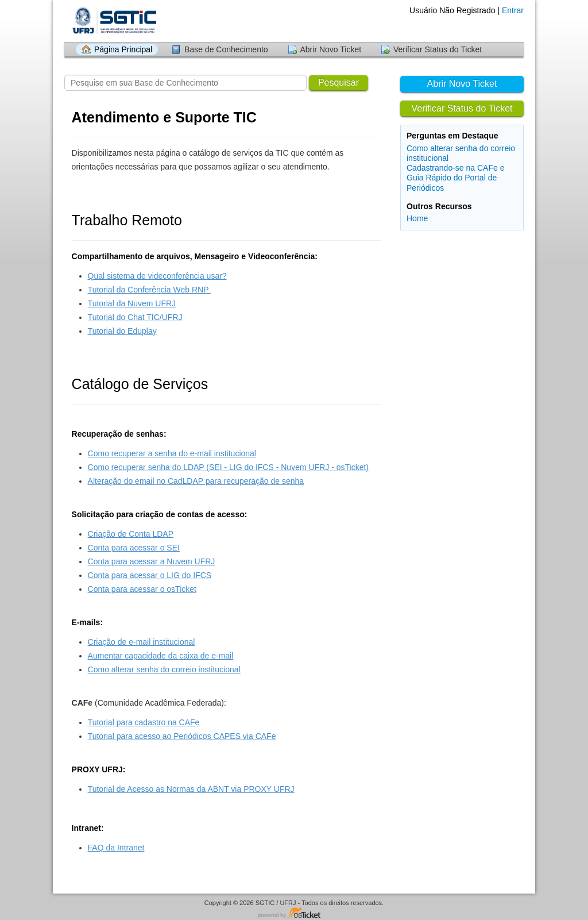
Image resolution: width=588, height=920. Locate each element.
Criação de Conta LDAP (131, 534)
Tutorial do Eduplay (122, 331)
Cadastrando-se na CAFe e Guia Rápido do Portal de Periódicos (455, 178)
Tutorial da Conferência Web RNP (150, 290)
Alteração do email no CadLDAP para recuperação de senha (196, 481)
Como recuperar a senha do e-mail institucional (172, 453)
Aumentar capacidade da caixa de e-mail (161, 656)
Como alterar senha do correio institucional (164, 669)
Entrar (513, 10)
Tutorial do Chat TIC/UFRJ (135, 317)
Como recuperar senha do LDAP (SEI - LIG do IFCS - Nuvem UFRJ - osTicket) (228, 467)
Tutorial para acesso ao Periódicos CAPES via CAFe (182, 736)
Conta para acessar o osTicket (142, 589)
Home (417, 218)
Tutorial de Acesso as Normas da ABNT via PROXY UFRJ (191, 789)
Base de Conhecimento (226, 49)
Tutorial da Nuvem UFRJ (132, 303)
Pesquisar (339, 82)
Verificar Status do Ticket (438, 49)
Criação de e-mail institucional (142, 642)
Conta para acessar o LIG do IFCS (150, 575)
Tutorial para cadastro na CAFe (144, 722)
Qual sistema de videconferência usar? (157, 276)
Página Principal (123, 49)
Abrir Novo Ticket (331, 49)
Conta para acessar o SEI (134, 548)
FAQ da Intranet (116, 848)
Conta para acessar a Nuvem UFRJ (152, 561)
